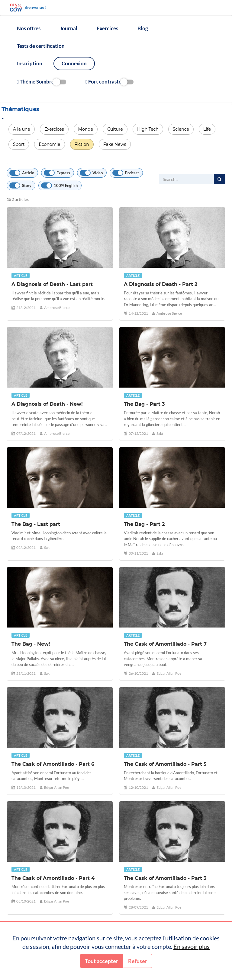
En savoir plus (192, 946)
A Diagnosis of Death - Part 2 (161, 284)
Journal (69, 28)
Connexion (74, 63)
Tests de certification (41, 46)
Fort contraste (110, 82)
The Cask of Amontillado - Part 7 (165, 644)
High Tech (148, 129)
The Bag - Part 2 (144, 524)
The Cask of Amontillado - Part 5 (165, 764)
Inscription (30, 63)
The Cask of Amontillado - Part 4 (53, 878)
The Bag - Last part (36, 524)
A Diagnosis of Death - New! (47, 404)
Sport (19, 144)
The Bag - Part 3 (144, 404)
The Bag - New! (31, 644)
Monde (86, 129)
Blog (143, 28)
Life (207, 129)
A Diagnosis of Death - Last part (52, 284)
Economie (49, 144)
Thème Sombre (42, 82)
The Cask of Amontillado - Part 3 (165, 878)
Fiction (82, 144)
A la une (22, 129)
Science (181, 129)
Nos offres (29, 28)
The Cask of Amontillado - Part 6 (53, 764)
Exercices (107, 28)
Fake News (115, 144)
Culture (115, 129)
